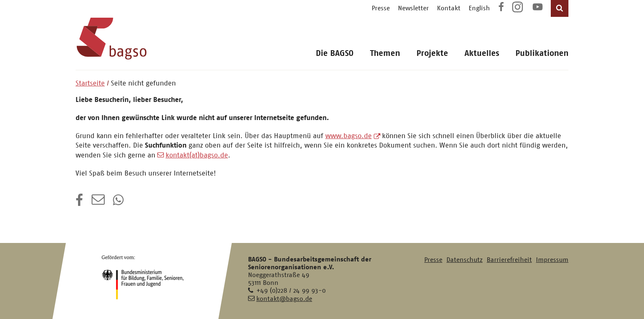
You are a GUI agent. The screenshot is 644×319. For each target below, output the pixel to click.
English (479, 8)
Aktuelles (482, 53)
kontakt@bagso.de (284, 299)
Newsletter (413, 8)
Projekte (432, 53)
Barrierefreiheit (509, 260)
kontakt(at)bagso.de (197, 155)
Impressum (552, 260)
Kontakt (449, 8)
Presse (381, 8)
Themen (385, 53)
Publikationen (542, 53)
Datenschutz (465, 260)
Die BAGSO (335, 53)
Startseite (90, 83)
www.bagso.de (348, 136)
